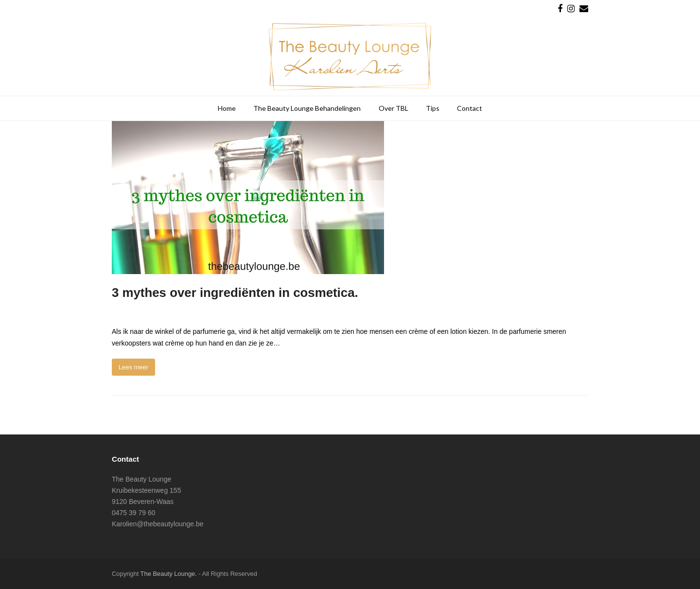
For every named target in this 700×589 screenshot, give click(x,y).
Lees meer (133, 367)
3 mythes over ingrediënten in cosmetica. (235, 293)
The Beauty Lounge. (169, 574)
